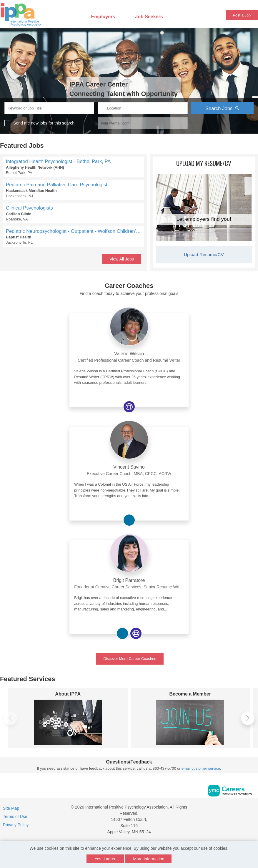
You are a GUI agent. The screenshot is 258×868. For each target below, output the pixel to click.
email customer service (201, 768)
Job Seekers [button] (149, 17)
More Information (149, 859)
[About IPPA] (68, 722)
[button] (248, 718)
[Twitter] (253, 809)
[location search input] (143, 108)
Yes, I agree (106, 859)
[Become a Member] (190, 722)
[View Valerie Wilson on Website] (129, 407)
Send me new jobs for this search (44, 123)
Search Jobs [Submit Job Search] (222, 108)
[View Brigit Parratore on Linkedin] (122, 633)
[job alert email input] (143, 123)
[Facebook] (240, 809)
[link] (129, 352)
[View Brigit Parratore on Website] (136, 633)
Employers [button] (103, 17)
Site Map (11, 808)
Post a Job (242, 15)
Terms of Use (15, 816)
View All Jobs (122, 259)
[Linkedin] (246, 809)
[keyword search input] (49, 108)
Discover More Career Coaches (130, 659)
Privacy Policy (16, 825)
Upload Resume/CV (204, 254)
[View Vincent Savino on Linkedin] (129, 520)
